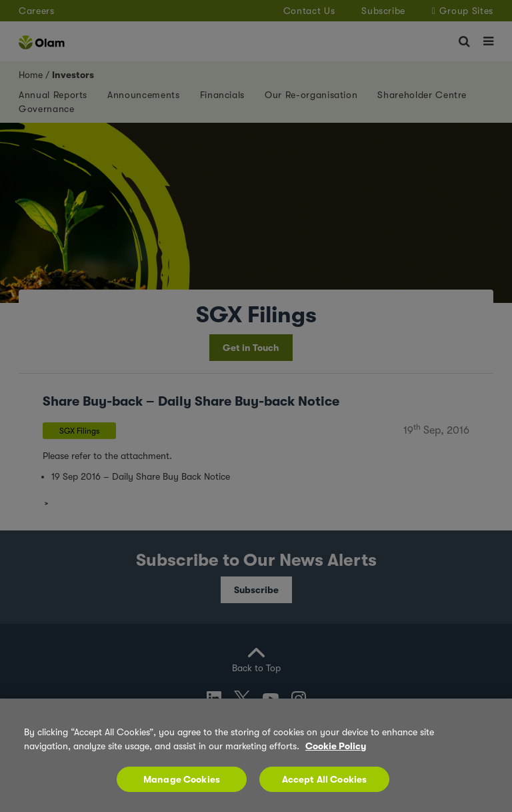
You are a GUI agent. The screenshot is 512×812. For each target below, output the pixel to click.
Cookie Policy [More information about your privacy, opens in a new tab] (336, 746)
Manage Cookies (182, 779)
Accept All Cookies (325, 779)
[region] (256, 755)
